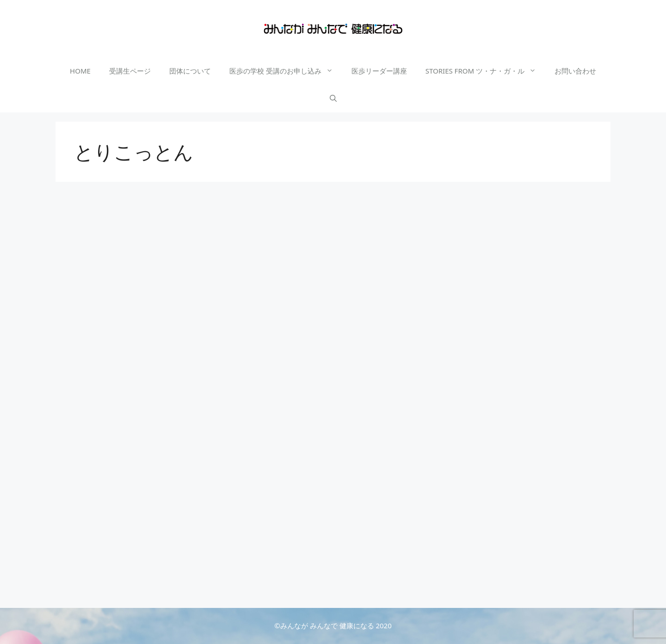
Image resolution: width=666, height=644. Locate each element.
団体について (190, 71)
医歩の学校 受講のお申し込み (286, 71)
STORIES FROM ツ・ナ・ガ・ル (485, 71)
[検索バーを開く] (333, 99)
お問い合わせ (575, 71)
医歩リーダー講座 (379, 71)
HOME (80, 71)
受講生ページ (130, 71)
